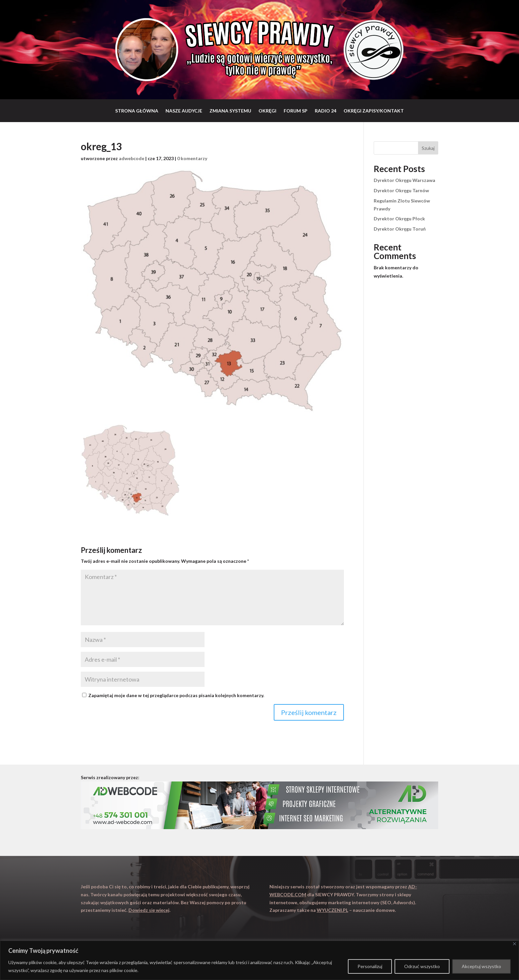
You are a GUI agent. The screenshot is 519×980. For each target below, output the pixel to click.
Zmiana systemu (230, 111)
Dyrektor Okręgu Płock (399, 219)
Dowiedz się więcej (149, 910)
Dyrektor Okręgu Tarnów (401, 190)
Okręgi (267, 111)
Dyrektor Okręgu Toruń (400, 229)
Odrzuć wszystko (422, 966)
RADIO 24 (326, 111)
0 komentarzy (192, 158)
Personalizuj (370, 966)
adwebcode (132, 158)
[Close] (515, 944)
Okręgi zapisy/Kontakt (374, 111)
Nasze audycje (184, 111)
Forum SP (296, 111)
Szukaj (428, 148)
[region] (259, 960)
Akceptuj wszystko (481, 966)
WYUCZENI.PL (332, 910)
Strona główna (137, 111)
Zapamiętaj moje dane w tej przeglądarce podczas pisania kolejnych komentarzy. (176, 695)
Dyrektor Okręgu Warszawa (404, 180)
